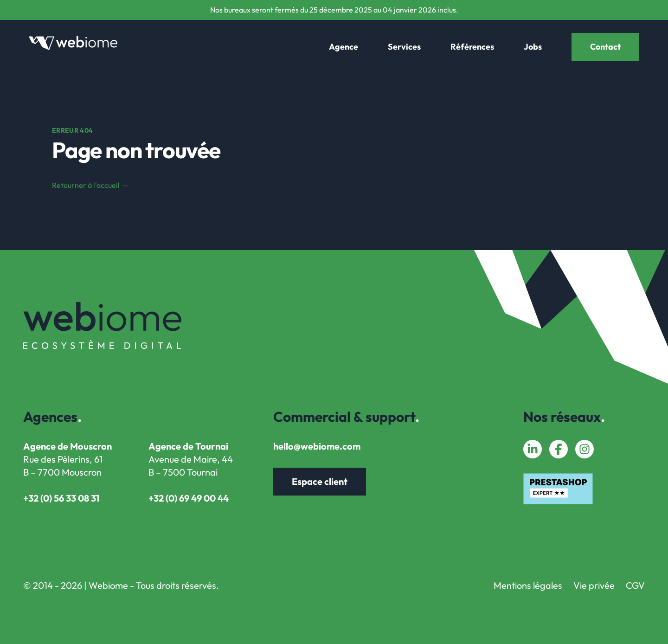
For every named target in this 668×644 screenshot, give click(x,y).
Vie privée (594, 585)
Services (404, 47)
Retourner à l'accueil (90, 185)
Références (472, 47)
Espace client (320, 481)
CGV (635, 585)
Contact (605, 47)
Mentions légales (528, 585)
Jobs (533, 47)
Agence (344, 47)
